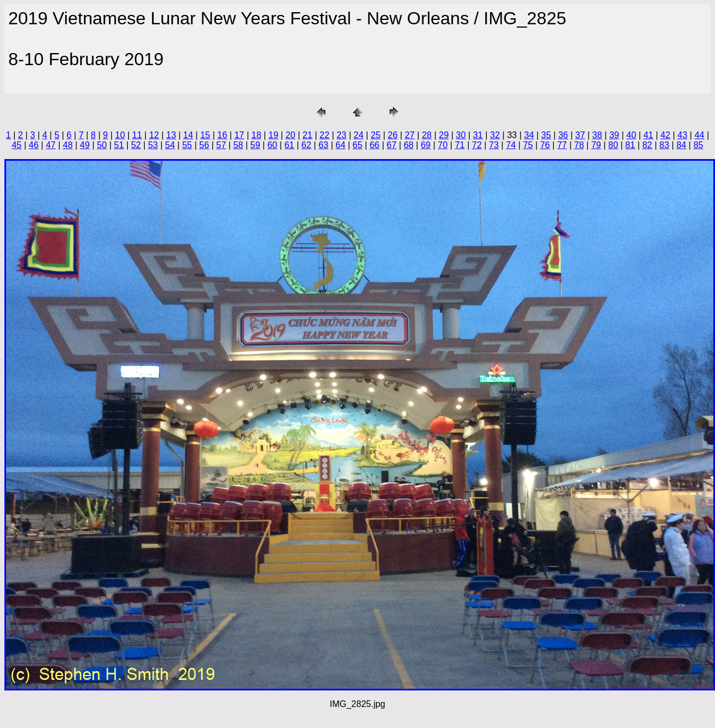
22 (324, 135)
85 (698, 145)
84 (681, 145)
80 (613, 145)
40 (632, 135)
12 (154, 135)
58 (238, 145)
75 (528, 145)
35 (546, 135)
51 (119, 145)
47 (51, 145)
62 (307, 145)
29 (444, 135)
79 (596, 145)
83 (664, 145)
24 (359, 135)
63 (323, 145)
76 (545, 145)
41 (648, 135)
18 (256, 135)
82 (647, 145)
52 (136, 145)
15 (205, 135)
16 (222, 135)
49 (85, 145)
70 (443, 145)
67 (392, 145)
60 (272, 145)
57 (221, 145)
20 (291, 135)
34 (529, 135)
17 (239, 135)
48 (68, 145)
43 (682, 135)
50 (102, 145)
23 (341, 135)
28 (427, 135)
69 (425, 145)
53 (153, 145)
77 (562, 145)
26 (393, 135)
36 (563, 135)
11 (137, 135)
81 (630, 145)
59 (255, 145)
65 (357, 145)
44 (700, 135)
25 (376, 135)
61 (290, 145)
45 (17, 145)
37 (580, 135)
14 (188, 135)
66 (375, 145)
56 (204, 145)
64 (340, 145)
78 (579, 145)
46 (34, 145)
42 (665, 135)
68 (409, 145)
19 (274, 135)
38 (597, 135)
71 (460, 145)
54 (170, 145)
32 (495, 135)
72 (477, 145)
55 (187, 145)
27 (410, 135)
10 (120, 135)
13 (171, 135)
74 (511, 145)
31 (478, 135)
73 (494, 145)
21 (308, 135)
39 (614, 135)
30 (461, 135)
